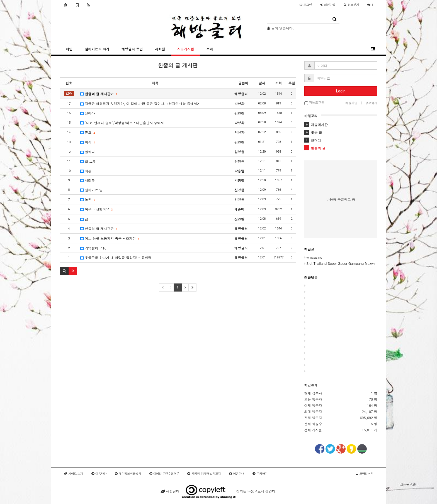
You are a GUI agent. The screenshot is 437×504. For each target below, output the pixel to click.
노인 (87, 199)
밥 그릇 (88, 161)
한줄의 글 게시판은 (99, 94)
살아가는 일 (91, 190)
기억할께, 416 (93, 248)
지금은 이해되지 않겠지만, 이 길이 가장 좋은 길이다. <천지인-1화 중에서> (140, 103)
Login (341, 91)
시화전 (160, 49)
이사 (87, 142)
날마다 (88, 113)
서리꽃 (88, 180)
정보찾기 (351, 5)
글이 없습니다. (281, 28)
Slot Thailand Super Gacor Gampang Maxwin (340, 263)
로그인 (306, 5)
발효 (87, 132)
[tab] (341, 125)
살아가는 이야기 (97, 49)
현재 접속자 (313, 393)
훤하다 (88, 152)
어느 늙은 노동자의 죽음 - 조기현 (110, 238)
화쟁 (86, 171)
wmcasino (313, 257)
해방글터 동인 (132, 49)
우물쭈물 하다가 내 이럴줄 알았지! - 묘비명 (116, 257)
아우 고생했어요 (96, 209)
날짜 (262, 83)
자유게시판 (186, 49)
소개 (210, 49)
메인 (69, 49)
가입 (328, 5)
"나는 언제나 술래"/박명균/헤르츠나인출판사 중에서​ (122, 123)
